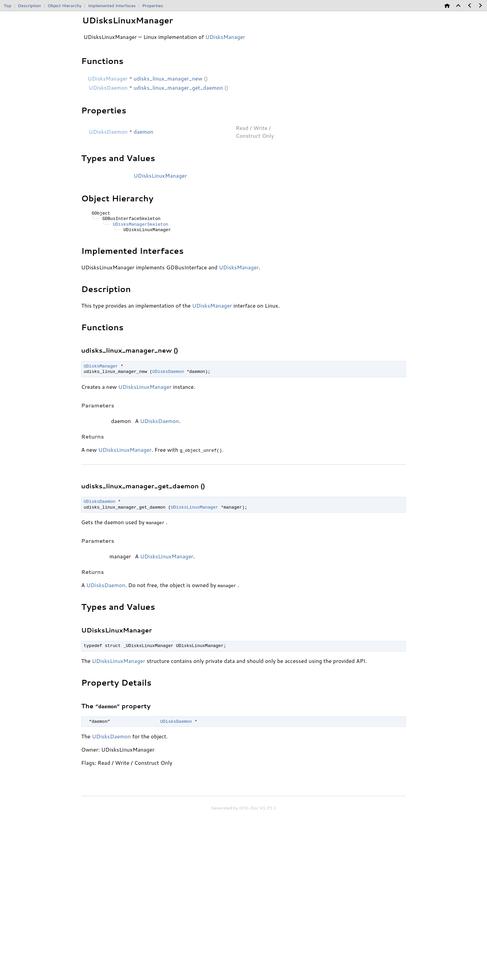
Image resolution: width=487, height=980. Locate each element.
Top (7, 5)
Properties (153, 5)
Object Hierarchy (65, 5)
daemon (143, 131)
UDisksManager (239, 267)
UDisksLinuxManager (160, 175)
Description (29, 5)
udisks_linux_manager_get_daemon (178, 87)
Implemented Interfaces (112, 5)
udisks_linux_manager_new (168, 78)
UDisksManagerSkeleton (141, 225)
